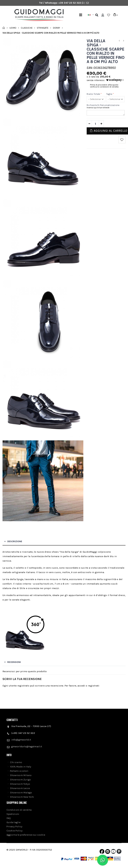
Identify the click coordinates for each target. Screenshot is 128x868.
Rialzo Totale (94, 94)
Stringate (43, 28)
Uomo (13, 28)
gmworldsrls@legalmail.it (27, 746)
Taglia (110, 94)
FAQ (9, 818)
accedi (81, 686)
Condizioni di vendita (19, 810)
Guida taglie (13, 822)
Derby (56, 28)
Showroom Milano (21, 775)
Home (4, 28)
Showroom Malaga (21, 793)
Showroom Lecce (20, 788)
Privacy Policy (14, 826)
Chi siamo (16, 762)
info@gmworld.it (21, 740)
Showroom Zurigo (20, 780)
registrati (94, 686)
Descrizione (15, 541)
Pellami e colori (19, 771)
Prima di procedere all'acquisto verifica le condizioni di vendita (104, 86)
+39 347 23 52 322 (70, 3)
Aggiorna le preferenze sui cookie (26, 835)
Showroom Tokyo (20, 784)
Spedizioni (13, 814)
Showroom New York (22, 797)
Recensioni (14, 662)
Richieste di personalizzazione (103, 105)
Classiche (27, 28)
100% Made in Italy (21, 767)
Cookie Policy (14, 831)
